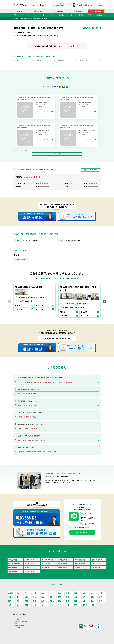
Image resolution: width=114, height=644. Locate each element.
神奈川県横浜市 (80, 560)
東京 (10, 597)
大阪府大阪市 (13, 568)
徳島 (101, 601)
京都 (18, 601)
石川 (43, 597)
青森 (18, 593)
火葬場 (24, 15)
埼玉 (92, 593)
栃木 (76, 593)
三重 (101, 597)
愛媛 (18, 605)
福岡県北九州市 (97, 568)
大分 (68, 605)
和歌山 (52, 601)
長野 (68, 597)
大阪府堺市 (29, 568)
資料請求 (90, 15)
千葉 (101, 593)
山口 (92, 601)
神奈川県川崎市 (97, 560)
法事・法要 (33, 15)
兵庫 (35, 601)
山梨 (59, 597)
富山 (35, 597)
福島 (59, 593)
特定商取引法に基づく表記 (20, 621)
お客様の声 (60, 11)
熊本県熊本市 (29, 572)
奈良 (43, 601)
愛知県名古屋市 (80, 564)
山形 (51, 593)
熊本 (59, 605)
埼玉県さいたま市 (47, 560)
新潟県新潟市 (29, 564)
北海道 (11, 593)
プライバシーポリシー (19, 619)
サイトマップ (17, 627)
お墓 (43, 15)
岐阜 (76, 597)
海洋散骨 (52, 15)
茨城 (68, 593)
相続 (71, 15)
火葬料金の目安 (57, 154)
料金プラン (40, 11)
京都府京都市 (96, 564)
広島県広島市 (79, 568)
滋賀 (10, 601)
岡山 (76, 601)
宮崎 (76, 605)
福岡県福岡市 (13, 572)
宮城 (35, 593)
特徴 (21, 11)
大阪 (26, 601)
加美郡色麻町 (21, 259)
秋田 (43, 593)
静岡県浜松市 (63, 564)
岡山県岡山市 (63, 568)
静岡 (84, 597)
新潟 (26, 597)
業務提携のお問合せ (19, 625)
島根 (68, 601)
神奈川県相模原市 (14, 564)
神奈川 (19, 597)
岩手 (26, 593)
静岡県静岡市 (46, 564)
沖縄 (92, 605)
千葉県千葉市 (63, 560)
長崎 (51, 605)
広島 (84, 601)
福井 (51, 597)
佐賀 (43, 605)
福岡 (35, 605)
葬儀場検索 (79, 11)
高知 (26, 605)
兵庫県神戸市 (46, 568)
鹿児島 (85, 605)
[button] (105, 301)
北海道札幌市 (13, 560)
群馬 (84, 593)
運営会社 (100, 15)
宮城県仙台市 (29, 560)
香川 (10, 605)
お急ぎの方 (98, 11)
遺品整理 (62, 15)
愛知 (92, 597)
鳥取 (59, 601)
